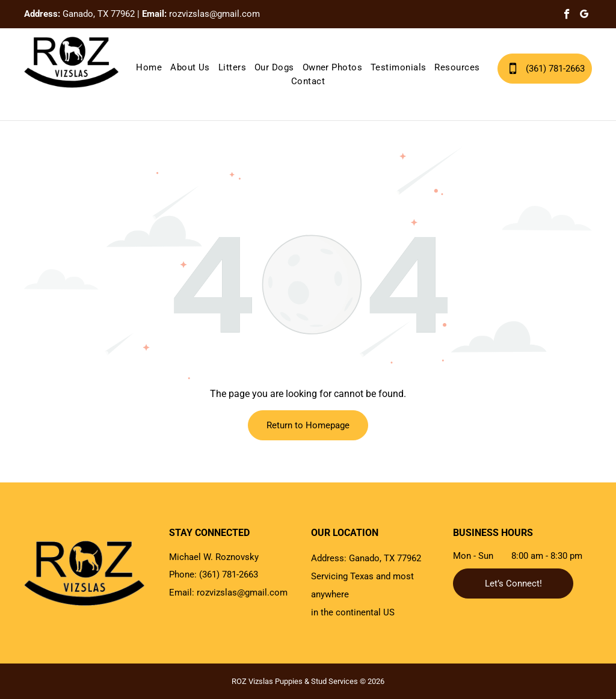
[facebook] (567, 16)
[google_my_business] (584, 16)
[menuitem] (149, 68)
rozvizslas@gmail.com (214, 14)
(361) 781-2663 (229, 574)
